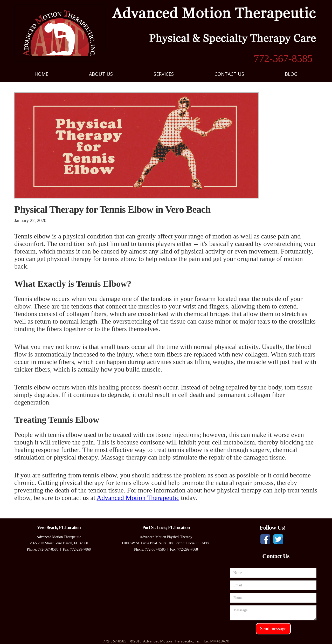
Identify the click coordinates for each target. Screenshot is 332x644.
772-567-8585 (283, 59)
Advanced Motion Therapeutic (138, 498)
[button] (101, 74)
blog (291, 74)
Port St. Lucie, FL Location (166, 527)
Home (41, 74)
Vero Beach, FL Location (59, 527)
